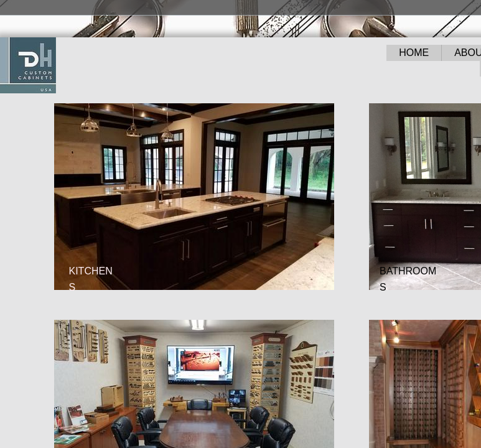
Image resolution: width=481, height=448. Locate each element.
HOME (414, 53)
